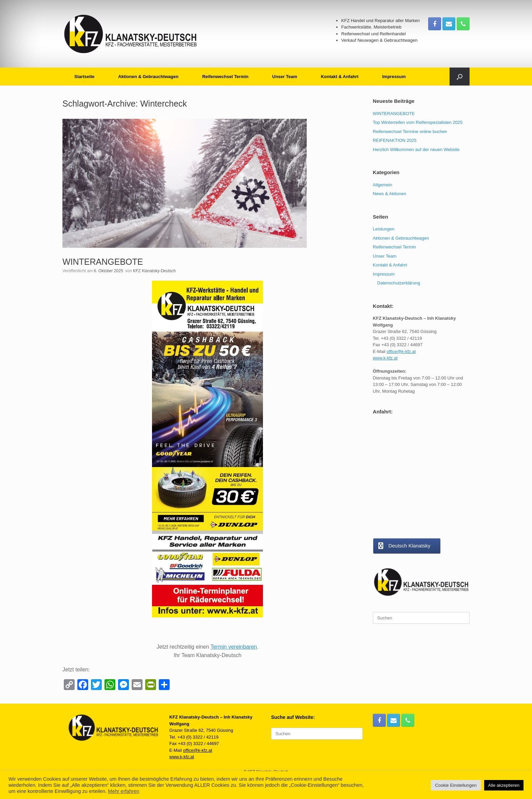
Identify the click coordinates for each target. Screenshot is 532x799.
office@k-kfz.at (401, 351)
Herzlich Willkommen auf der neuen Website (416, 150)
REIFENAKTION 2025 (395, 140)
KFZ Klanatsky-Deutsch (154, 271)
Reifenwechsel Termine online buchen (410, 132)
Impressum (394, 77)
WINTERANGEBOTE (103, 262)
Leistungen (384, 229)
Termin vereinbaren (234, 647)
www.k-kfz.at (385, 358)
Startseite (84, 77)
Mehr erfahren (123, 791)
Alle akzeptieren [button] (504, 785)
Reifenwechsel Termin (225, 77)
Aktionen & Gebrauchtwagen (148, 77)
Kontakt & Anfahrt (340, 77)
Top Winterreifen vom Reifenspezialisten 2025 (418, 122)
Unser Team (284, 77)
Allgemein (383, 185)
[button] (460, 77)
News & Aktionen (389, 194)
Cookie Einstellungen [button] (456, 785)
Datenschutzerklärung (399, 283)
